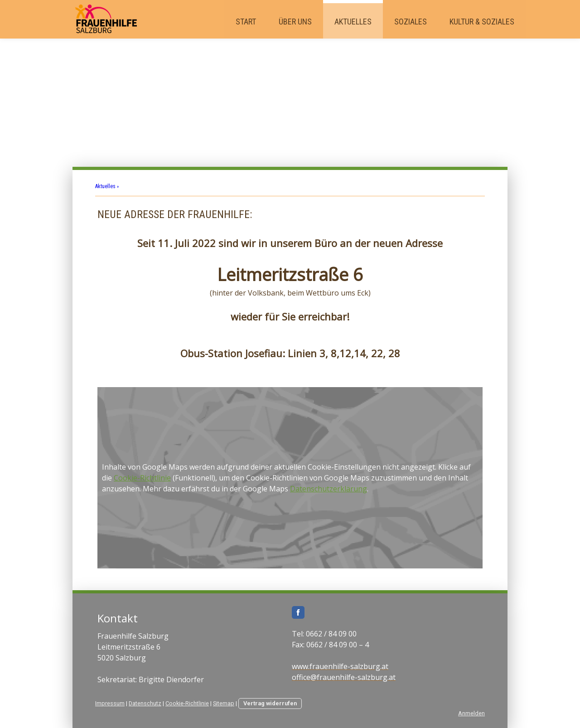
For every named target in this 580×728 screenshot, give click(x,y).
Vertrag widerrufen (270, 703)
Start (246, 22)
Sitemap (224, 703)
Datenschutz (145, 703)
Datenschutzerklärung (329, 489)
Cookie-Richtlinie (142, 478)
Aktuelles (353, 22)
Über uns (295, 22)
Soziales (411, 22)
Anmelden (471, 713)
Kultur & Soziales (482, 22)
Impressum (110, 703)
